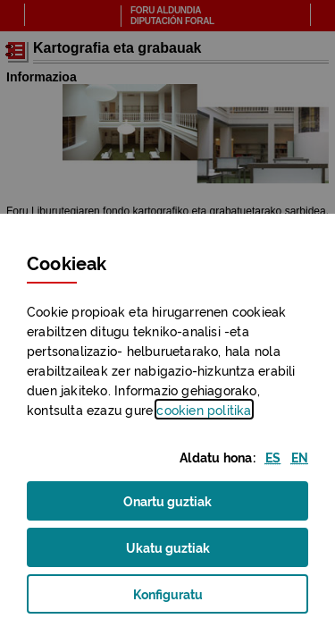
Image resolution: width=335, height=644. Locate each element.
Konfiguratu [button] (194, 599)
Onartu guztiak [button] (167, 500)
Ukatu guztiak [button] (168, 547)
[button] (273, 457)
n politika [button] (204, 409)
